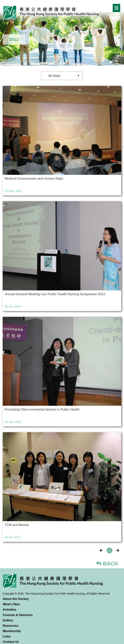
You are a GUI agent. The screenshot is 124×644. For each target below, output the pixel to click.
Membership (12, 631)
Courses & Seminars (18, 615)
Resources (11, 626)
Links (7, 636)
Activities (9, 610)
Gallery (8, 620)
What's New (11, 604)
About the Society (16, 599)
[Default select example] (62, 76)
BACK (107, 564)
